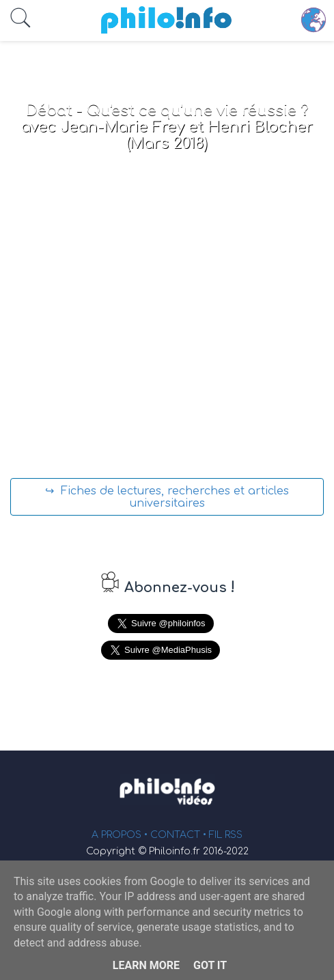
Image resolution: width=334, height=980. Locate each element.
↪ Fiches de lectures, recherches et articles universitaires (167, 497)
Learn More (146, 965)
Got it (210, 965)
